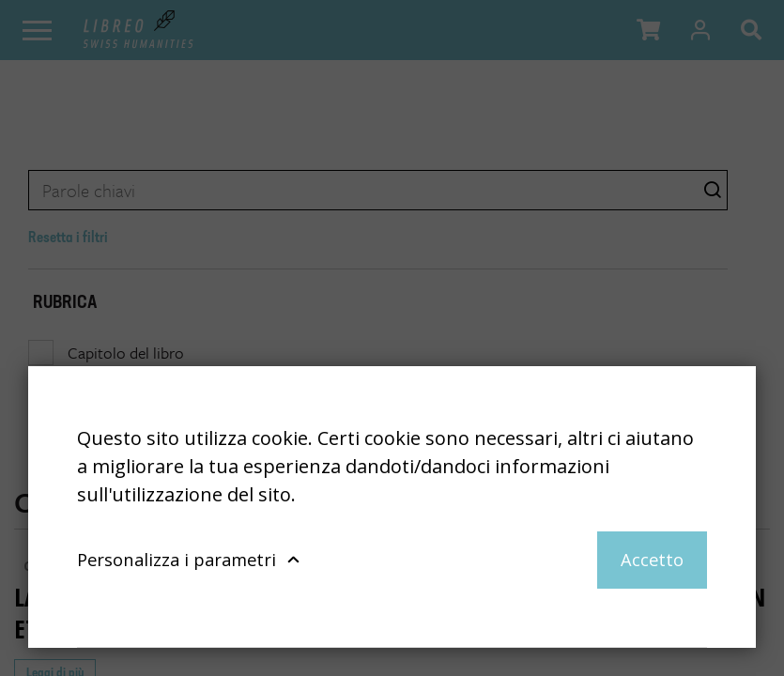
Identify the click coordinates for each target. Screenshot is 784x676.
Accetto (652, 559)
